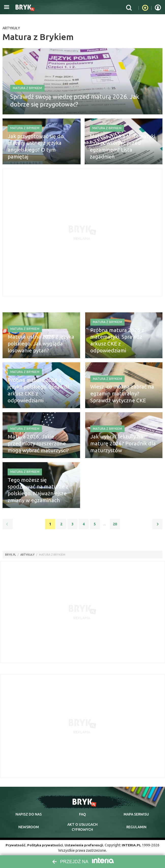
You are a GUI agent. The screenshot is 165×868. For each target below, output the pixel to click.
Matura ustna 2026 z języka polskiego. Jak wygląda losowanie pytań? (37, 344)
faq (82, 814)
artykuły (27, 555)
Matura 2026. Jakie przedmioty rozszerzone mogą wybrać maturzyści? (41, 444)
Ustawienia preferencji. (85, 845)
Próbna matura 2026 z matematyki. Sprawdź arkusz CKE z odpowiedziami (122, 344)
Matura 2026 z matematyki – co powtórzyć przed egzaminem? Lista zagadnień (121, 151)
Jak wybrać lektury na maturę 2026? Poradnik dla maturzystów (123, 444)
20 (115, 524)
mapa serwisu (136, 814)
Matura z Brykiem (27, 87)
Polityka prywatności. (45, 845)
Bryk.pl (11, 555)
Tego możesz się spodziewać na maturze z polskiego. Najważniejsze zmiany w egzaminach (39, 491)
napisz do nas (29, 814)
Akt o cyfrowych (82, 827)
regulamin (136, 827)
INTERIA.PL (132, 845)
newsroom (29, 827)
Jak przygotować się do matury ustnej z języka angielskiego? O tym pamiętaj (41, 151)
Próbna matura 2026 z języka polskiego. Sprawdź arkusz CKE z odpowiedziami (39, 394)
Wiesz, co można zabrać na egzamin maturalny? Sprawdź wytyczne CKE (122, 394)
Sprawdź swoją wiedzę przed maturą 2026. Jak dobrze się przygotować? (75, 99)
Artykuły (11, 28)
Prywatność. (15, 845)
